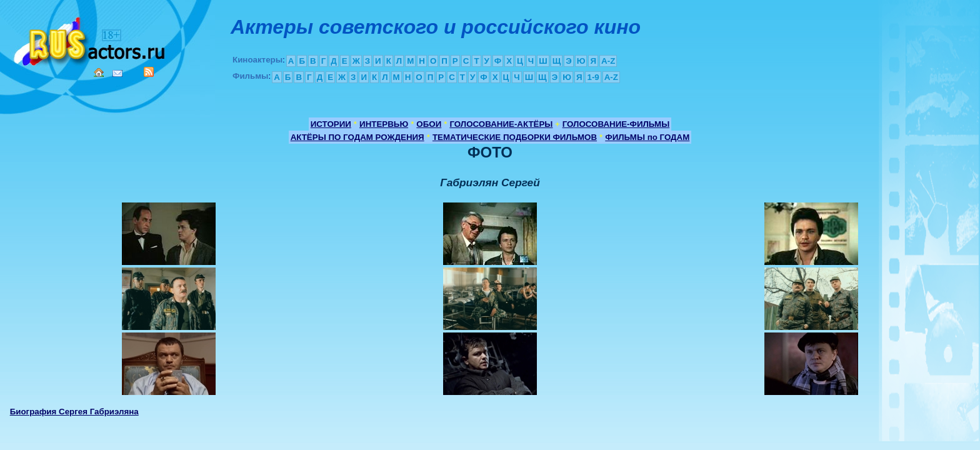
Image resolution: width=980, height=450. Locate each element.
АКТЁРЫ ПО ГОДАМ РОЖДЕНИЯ (357, 137)
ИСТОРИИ (331, 124)
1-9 (593, 77)
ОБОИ (429, 124)
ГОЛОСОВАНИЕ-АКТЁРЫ (501, 124)
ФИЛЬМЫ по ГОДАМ (647, 137)
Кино (91, 39)
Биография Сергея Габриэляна (74, 412)
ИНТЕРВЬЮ (384, 124)
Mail (117, 73)
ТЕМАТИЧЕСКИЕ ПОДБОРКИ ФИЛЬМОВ (515, 137)
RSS (149, 72)
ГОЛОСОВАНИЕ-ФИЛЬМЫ (616, 124)
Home (99, 72)
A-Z (608, 61)
